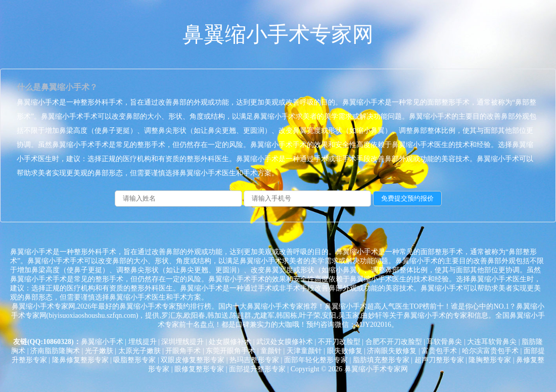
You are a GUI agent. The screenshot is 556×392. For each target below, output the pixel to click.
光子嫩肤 (99, 351)
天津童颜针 (304, 351)
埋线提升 (143, 342)
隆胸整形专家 (490, 360)
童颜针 (271, 351)
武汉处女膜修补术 (285, 342)
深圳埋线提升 (182, 342)
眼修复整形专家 (199, 369)
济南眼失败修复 (392, 351)
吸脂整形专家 (134, 360)
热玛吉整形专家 (254, 360)
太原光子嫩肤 (140, 351)
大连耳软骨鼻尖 (492, 342)
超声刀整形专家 (439, 360)
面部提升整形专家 (257, 369)
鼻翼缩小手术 (102, 342)
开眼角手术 (183, 351)
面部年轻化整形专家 (316, 360)
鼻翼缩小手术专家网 (278, 34)
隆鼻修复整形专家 (80, 360)
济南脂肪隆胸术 (55, 351)
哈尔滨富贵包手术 (490, 351)
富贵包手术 (439, 351)
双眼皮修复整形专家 (193, 360)
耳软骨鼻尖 (444, 342)
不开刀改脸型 (339, 342)
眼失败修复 (345, 351)
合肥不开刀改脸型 (394, 342)
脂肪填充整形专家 (381, 360)
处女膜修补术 (230, 342)
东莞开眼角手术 (230, 351)
